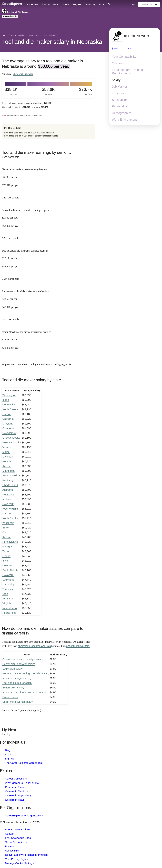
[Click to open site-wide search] (109, 5)
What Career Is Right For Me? (23, 783)
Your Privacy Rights (17, 859)
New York (8, 504)
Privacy (9, 846)
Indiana (7, 499)
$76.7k (86, 91)
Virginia (7, 603)
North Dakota (10, 409)
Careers (66, 4)
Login (8, 754)
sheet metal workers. (78, 646)
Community (90, 4)
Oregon (7, 414)
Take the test (149, 5)
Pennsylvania (10, 542)
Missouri (7, 513)
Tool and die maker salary (17, 683)
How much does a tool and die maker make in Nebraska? (29, 133)
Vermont (7, 447)
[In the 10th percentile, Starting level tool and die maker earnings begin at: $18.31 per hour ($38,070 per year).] (48, 338)
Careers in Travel (15, 800)
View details (10, 16)
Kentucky (8, 480)
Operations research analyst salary (23, 659)
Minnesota (8, 471)
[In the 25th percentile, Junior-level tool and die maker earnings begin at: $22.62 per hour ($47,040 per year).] (48, 297)
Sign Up (10, 759)
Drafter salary (10, 697)
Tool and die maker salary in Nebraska (52, 42)
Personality (119, 106)
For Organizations (50, 4)
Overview (118, 63)
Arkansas (8, 598)
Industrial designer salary (17, 678)
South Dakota (10, 570)
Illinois (6, 528)
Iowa (5, 561)
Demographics (122, 113)
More (102, 4)
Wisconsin (8, 523)
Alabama (8, 490)
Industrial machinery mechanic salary (24, 692)
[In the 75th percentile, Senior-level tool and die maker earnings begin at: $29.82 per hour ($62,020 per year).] (48, 216)
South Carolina (11, 475)
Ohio (5, 532)
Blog (8, 750)
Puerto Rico (9, 613)
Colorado (8, 565)
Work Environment (124, 120)
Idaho (6, 400)
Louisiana (8, 580)
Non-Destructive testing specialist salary (26, 673)
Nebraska (8, 495)
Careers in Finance (16, 787)
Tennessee (9, 589)
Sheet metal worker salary (18, 702)
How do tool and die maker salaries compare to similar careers (31, 136)
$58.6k (48, 91)
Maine (6, 452)
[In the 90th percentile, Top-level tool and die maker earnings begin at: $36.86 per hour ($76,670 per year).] (48, 175)
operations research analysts (34, 646)
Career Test (33, 4)
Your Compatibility (124, 57)
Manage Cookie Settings (19, 863)
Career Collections (16, 779)
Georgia (7, 546)
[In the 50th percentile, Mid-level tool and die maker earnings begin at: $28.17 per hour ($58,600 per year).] (48, 256)
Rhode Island (10, 485)
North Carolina (11, 518)
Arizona (7, 466)
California (8, 419)
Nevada (7, 461)
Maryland (8, 424)
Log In (133, 4)
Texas (6, 551)
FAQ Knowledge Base (18, 838)
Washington (9, 395)
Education (119, 93)
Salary (116, 80)
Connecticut (9, 404)
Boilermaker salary (13, 688)
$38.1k (11, 91)
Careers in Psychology (18, 795)
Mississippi (9, 584)
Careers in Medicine (17, 791)
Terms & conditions (16, 842)
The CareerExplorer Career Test (24, 763)
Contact (10, 834)
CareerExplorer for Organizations (24, 815)
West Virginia (10, 509)
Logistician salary (13, 669)
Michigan (8, 457)
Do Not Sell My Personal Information (26, 855)
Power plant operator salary (18, 664)
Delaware (8, 575)
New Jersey (9, 433)
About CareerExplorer (18, 829)
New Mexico (10, 608)
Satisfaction (120, 100)
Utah (5, 594)
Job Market (119, 87)
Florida (6, 556)
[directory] (48, 132)
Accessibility (12, 851)
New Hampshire (12, 442)
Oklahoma (8, 428)
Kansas (7, 537)
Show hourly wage (23, 74)
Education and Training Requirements (127, 72)
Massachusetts (11, 438)
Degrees (77, 4)
